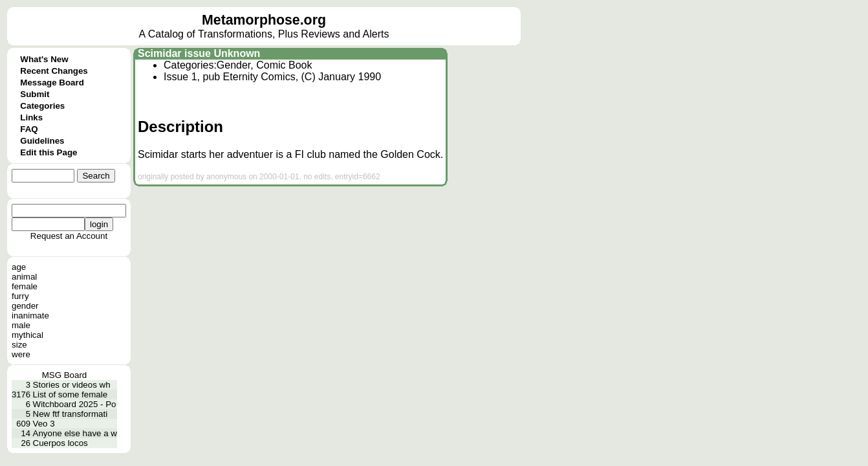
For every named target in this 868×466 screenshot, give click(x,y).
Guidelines (42, 141)
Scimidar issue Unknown (199, 53)
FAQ (29, 129)
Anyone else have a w (75, 433)
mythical (27, 335)
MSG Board (65, 375)
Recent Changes (54, 71)
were (21, 354)
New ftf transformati (71, 414)
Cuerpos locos (60, 443)
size (19, 345)
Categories (42, 106)
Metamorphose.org (264, 20)
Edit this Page (49, 152)
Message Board (52, 83)
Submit (35, 94)
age (19, 267)
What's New (44, 59)
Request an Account (69, 236)
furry (20, 296)
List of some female (71, 394)
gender (25, 306)
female (25, 286)
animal (24, 277)
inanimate (30, 316)
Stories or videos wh (72, 385)
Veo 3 (44, 424)
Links (31, 117)
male (21, 325)
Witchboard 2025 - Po (75, 404)
